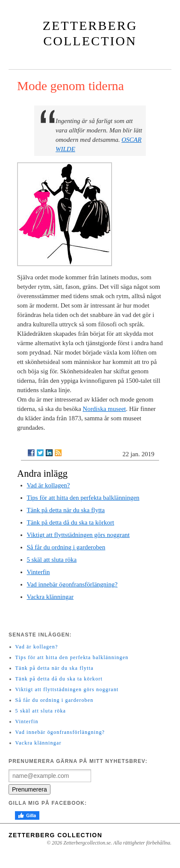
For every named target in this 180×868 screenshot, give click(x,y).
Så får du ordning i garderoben (66, 547)
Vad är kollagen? (49, 485)
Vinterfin (38, 572)
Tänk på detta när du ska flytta (66, 510)
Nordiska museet (104, 409)
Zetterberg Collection (55, 835)
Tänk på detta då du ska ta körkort (71, 522)
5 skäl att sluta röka (52, 560)
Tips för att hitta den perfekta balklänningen (83, 498)
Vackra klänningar (50, 597)
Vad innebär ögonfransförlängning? (72, 584)
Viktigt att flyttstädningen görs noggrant (78, 535)
